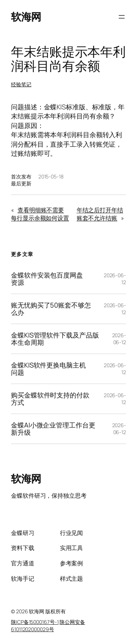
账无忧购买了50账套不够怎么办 (51, 309)
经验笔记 (21, 84)
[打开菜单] (122, 17)
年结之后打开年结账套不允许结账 (100, 214)
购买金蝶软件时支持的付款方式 (50, 399)
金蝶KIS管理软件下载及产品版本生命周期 (55, 339)
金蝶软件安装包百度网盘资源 (47, 279)
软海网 (26, 16)
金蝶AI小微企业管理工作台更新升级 (53, 429)
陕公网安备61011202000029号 (48, 626)
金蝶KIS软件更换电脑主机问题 (48, 369)
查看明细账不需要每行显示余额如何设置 (40, 214)
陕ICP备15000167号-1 (35, 622)
